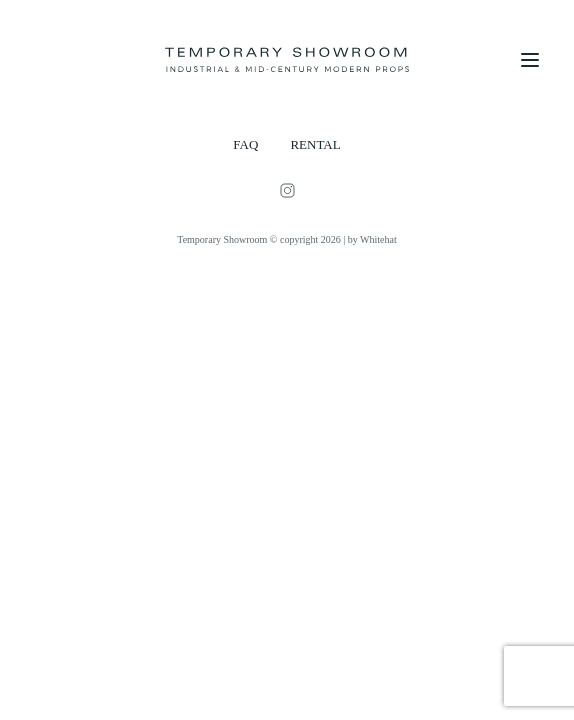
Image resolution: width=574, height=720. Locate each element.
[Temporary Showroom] (287, 60)
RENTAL (315, 144)
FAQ (245, 144)
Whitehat (378, 239)
